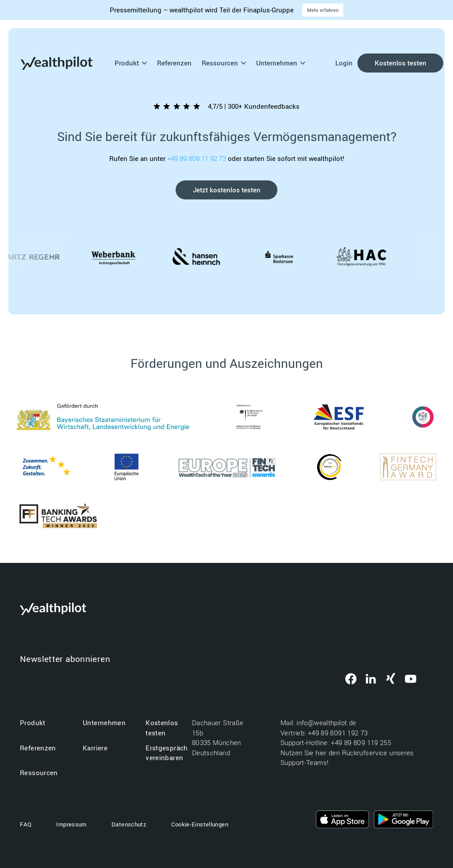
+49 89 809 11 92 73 (198, 158)
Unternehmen (281, 63)
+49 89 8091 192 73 (339, 733)
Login (344, 63)
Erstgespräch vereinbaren (167, 753)
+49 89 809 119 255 (361, 742)
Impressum (71, 824)
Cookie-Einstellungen (200, 824)
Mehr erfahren (323, 10)
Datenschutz (129, 824)
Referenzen (174, 63)
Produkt (131, 63)
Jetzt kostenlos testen (227, 190)
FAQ (26, 824)
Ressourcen (224, 63)
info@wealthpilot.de (327, 723)
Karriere (95, 748)
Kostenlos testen (401, 63)
